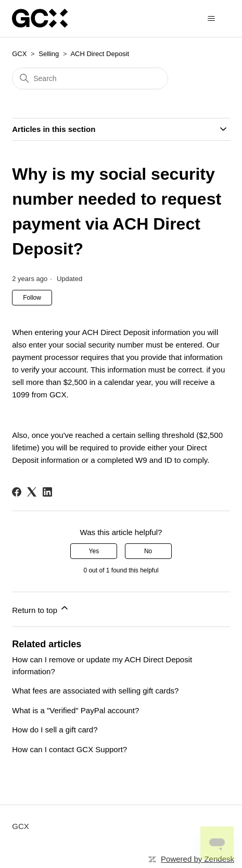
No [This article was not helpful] (148, 551)
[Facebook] (17, 492)
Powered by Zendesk (198, 859)
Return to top (41, 609)
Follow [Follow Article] (32, 298)
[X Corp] (32, 492)
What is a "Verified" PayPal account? (75, 710)
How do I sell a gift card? (55, 730)
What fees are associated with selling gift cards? (95, 691)
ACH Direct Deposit (100, 54)
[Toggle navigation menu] (212, 19)
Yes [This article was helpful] (94, 551)
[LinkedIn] (47, 492)
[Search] (90, 78)
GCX (19, 54)
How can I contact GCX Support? (69, 749)
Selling (49, 54)
